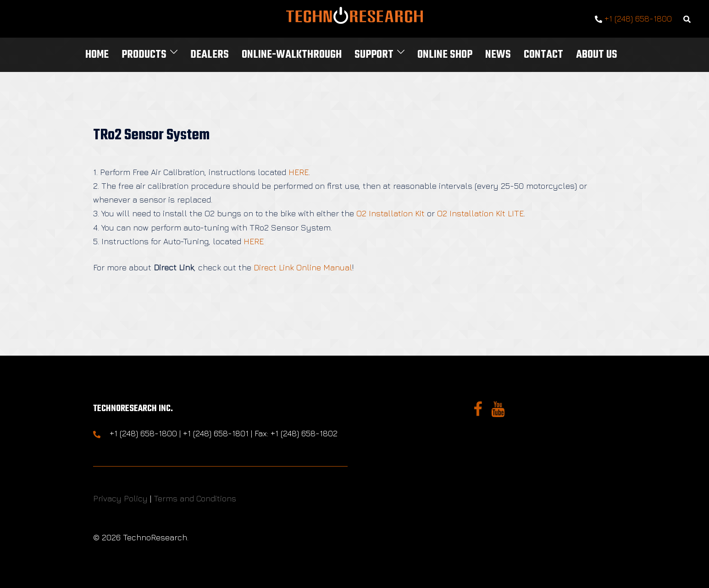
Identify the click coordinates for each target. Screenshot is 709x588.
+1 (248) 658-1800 (633, 19)
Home (97, 55)
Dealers (210, 55)
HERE (299, 172)
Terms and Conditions (195, 498)
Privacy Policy (120, 498)
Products (144, 55)
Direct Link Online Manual (303, 267)
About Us (597, 55)
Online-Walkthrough (292, 55)
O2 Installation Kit (391, 213)
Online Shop (445, 55)
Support (374, 55)
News (498, 55)
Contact (543, 55)
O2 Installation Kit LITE (480, 213)
